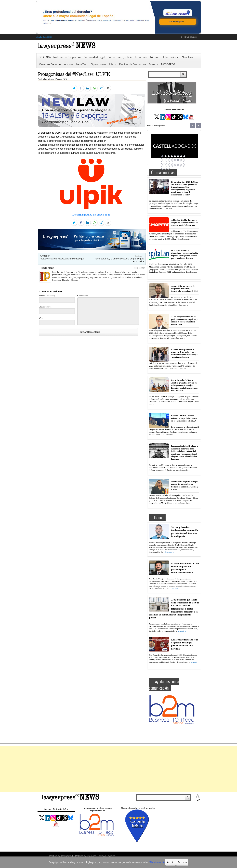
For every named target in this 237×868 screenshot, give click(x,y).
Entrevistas (114, 57)
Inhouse (68, 64)
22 (178, 161)
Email (46, 307)
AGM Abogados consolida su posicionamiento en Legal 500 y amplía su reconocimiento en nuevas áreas (184, 321)
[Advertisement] (118, 769)
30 (178, 164)
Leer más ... (169, 208)
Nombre (47, 296)
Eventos (154, 64)
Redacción (48, 268)
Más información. (150, 862)
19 (169, 161)
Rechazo (173, 862)
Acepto (162, 862)
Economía (141, 57)
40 (184, 166)
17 (162, 161)
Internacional (171, 57)
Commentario (83, 296)
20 (172, 161)
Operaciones (99, 64)
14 (178, 159)
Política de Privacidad (61, 856)
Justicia (128, 57)
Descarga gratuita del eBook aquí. (91, 215)
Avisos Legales (107, 856)
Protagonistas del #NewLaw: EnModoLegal (62, 259)
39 (181, 166)
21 (175, 161)
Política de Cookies (86, 856)
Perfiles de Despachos (133, 64)
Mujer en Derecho (50, 64)
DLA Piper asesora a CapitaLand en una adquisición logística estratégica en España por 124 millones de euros (185, 254)
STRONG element (189, 37)
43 (169, 169)
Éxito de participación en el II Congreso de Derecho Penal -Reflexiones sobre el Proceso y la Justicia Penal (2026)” (185, 353)
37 (175, 166)
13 (175, 159)
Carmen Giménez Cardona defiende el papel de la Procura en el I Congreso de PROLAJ (184, 418)
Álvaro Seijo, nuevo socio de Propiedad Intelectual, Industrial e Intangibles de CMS (185, 289)
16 (184, 159)
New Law (187, 57)
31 (181, 164)
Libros (113, 64)
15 (181, 159)
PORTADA (45, 57)
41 (162, 169)
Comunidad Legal (94, 57)
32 (184, 164)
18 (166, 161)
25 (162, 164)
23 (181, 161)
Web (41, 318)
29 (175, 164)
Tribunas (155, 57)
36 (172, 166)
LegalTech (82, 64)
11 (169, 159)
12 (172, 159)
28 (172, 164)
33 (162, 166)
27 (169, 164)
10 (166, 159)
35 (169, 166)
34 (166, 166)
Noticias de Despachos (67, 57)
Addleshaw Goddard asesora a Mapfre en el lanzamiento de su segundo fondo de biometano (184, 223)
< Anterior (45, 256)
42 (166, 169)
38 (178, 166)
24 (184, 161)
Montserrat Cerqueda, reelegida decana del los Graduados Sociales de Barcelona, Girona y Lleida (185, 486)
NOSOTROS (168, 64)
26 (166, 164)
